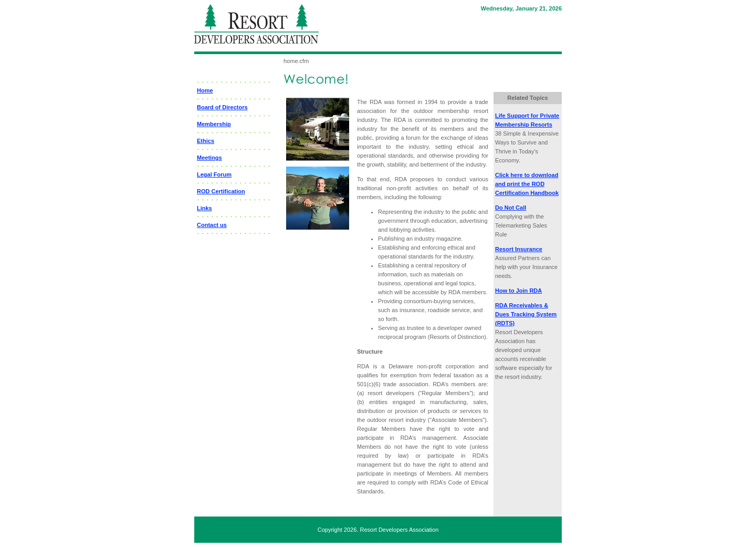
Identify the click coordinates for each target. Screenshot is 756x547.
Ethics (206, 141)
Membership (214, 124)
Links (204, 208)
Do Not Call (511, 208)
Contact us (212, 225)
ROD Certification (221, 191)
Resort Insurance (519, 249)
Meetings (209, 158)
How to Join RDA (518, 291)
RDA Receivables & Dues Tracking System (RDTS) (526, 314)
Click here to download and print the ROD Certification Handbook (527, 184)
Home (205, 90)
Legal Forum (214, 174)
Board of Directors (222, 107)
